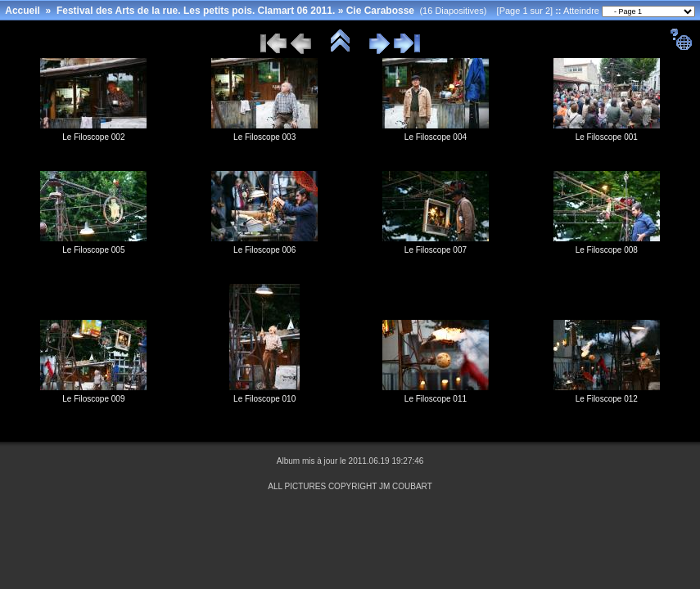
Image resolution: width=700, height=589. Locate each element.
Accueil (23, 11)
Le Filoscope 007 (436, 250)
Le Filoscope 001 (607, 137)
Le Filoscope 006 (264, 250)
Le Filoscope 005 (93, 250)
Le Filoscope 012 (607, 399)
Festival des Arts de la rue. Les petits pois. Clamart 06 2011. (196, 11)
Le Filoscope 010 (264, 399)
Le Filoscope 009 (93, 399)
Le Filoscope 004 (436, 137)
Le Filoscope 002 (93, 137)
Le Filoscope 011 (436, 399)
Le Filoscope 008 (607, 250)
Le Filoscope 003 (264, 137)
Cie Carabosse (380, 11)
